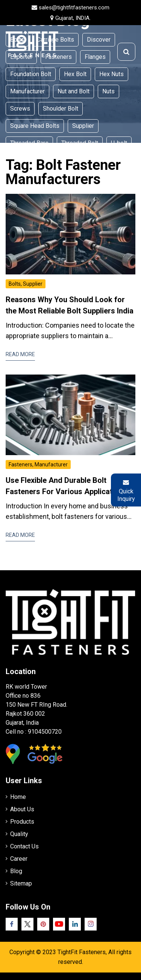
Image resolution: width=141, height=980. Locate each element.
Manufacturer (27, 91)
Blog (16, 871)
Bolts (15, 284)
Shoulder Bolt (61, 109)
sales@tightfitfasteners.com (74, 7)
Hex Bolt (75, 74)
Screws (20, 109)
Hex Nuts (111, 74)
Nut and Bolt (74, 91)
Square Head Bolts (35, 126)
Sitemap (21, 883)
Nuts (108, 91)
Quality (19, 834)
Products (22, 822)
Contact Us (24, 846)
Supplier (83, 126)
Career (19, 859)
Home (18, 797)
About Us (22, 809)
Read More (20, 354)
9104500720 (45, 732)
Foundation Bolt (31, 74)
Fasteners (20, 465)
